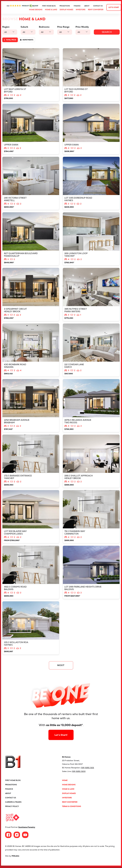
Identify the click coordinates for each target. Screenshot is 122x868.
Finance (77, 6)
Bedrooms (44, 27)
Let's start (114, 7)
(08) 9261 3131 (87, 770)
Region (6, 27)
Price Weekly (82, 27)
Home (65, 782)
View (31, 75)
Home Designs (36, 10)
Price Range (63, 27)
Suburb (24, 27)
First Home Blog (49, 6)
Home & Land (51, 10)
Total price (10, 40)
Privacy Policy (12, 808)
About (87, 6)
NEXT (61, 667)
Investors (81, 10)
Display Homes (66, 10)
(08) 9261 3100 (79, 773)
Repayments (27, 40)
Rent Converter (96, 10)
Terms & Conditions (72, 808)
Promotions (65, 6)
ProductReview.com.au (22, 6)
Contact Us (98, 6)
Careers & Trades (13, 804)
